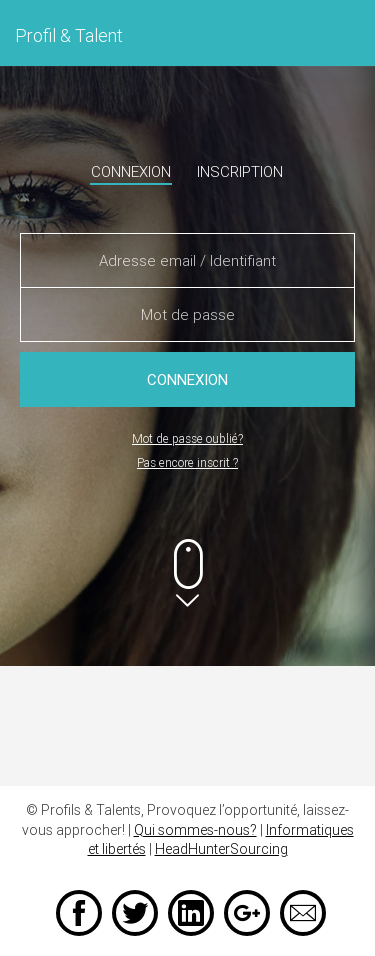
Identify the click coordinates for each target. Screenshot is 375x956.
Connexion (131, 171)
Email (303, 913)
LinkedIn (191, 913)
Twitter (135, 913)
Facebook (79, 913)
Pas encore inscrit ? (187, 462)
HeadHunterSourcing (221, 849)
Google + (247, 913)
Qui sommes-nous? (195, 830)
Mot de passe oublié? (187, 438)
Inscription (240, 171)
